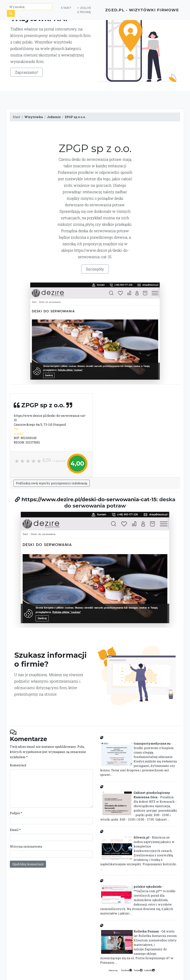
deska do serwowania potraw (120, 503)
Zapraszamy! (27, 72)
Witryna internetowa (26, 846)
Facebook (125, 970)
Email (15, 830)
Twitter (137, 970)
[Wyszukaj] (30, 8)
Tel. (16, 429)
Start (59, 9)
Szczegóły (95, 269)
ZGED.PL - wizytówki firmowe (136, 11)
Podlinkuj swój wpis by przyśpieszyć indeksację (52, 483)
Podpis (16, 813)
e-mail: (19, 433)
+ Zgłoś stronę (76, 11)
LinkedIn (148, 970)
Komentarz (18, 765)
